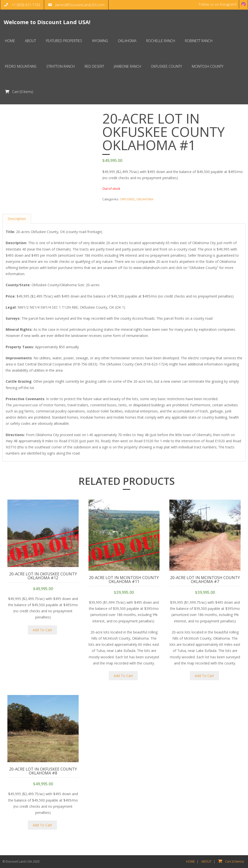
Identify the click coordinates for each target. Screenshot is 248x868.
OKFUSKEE (127, 199)
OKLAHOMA (145, 199)
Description (17, 219)
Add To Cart (42, 630)
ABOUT (206, 862)
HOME (190, 862)
